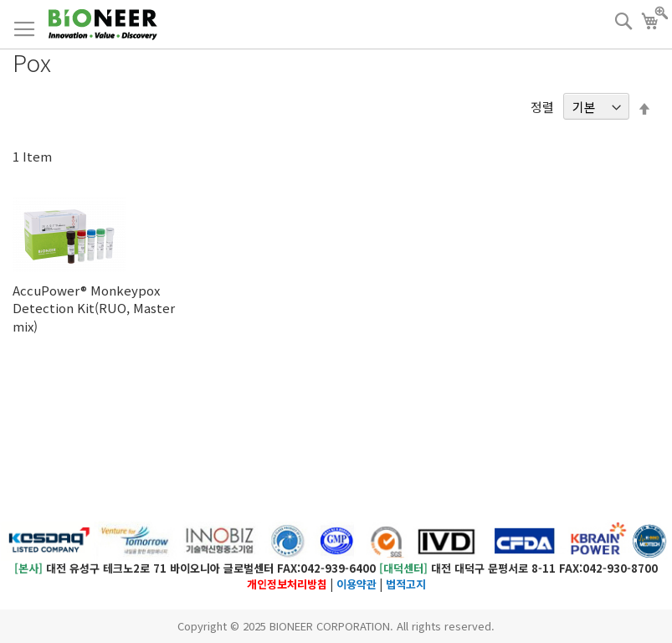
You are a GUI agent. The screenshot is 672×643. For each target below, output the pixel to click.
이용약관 (357, 584)
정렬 (542, 107)
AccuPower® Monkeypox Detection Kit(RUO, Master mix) (94, 308)
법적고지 (406, 584)
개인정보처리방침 (287, 584)
